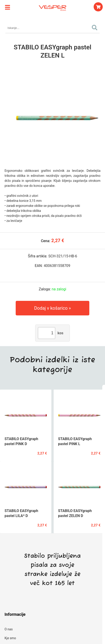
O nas (9, 629)
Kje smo (10, 638)
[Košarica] (98, 7)
